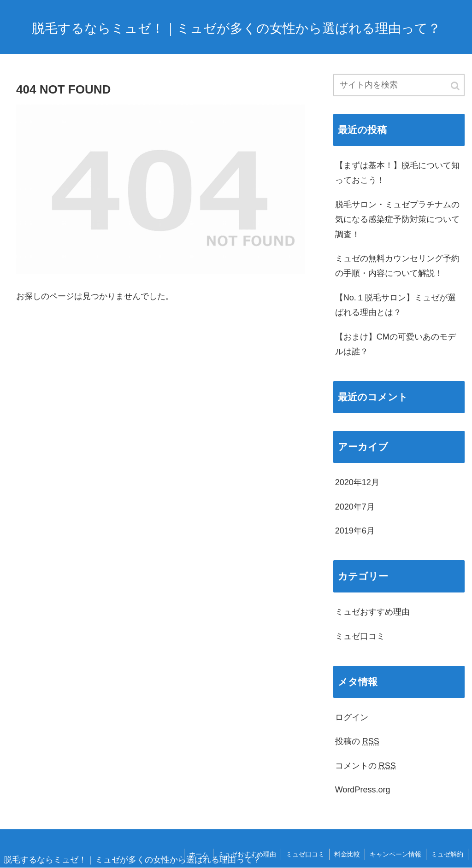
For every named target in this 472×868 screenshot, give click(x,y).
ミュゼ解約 (447, 854)
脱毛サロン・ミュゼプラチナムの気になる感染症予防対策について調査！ (397, 220)
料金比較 (347, 854)
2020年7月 (355, 507)
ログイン (352, 717)
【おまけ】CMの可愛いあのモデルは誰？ (395, 344)
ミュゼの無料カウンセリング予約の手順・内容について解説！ (397, 266)
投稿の (357, 741)
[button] (456, 86)
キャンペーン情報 (395, 854)
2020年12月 (357, 482)
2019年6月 (355, 531)
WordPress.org (363, 790)
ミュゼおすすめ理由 (372, 612)
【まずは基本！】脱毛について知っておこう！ (397, 173)
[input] (399, 85)
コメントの (366, 766)
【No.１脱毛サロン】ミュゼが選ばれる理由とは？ (395, 305)
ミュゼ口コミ (360, 636)
